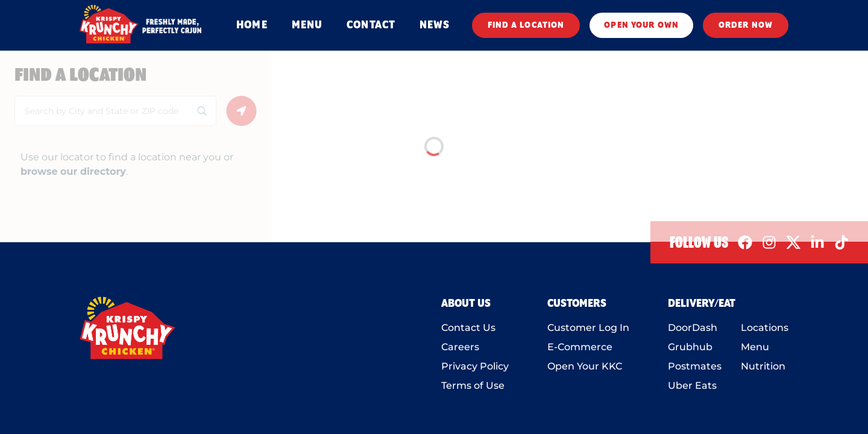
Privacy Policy (475, 366)
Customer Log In (588, 328)
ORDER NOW (746, 25)
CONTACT (371, 25)
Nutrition (763, 366)
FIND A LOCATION (526, 25)
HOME (252, 25)
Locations (765, 328)
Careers (460, 347)
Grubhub (690, 347)
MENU (307, 25)
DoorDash (693, 328)
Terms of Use (473, 385)
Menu (755, 347)
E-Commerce (580, 347)
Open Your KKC (585, 366)
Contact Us (468, 328)
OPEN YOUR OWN (641, 25)
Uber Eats (692, 385)
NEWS (435, 25)
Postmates (695, 366)
